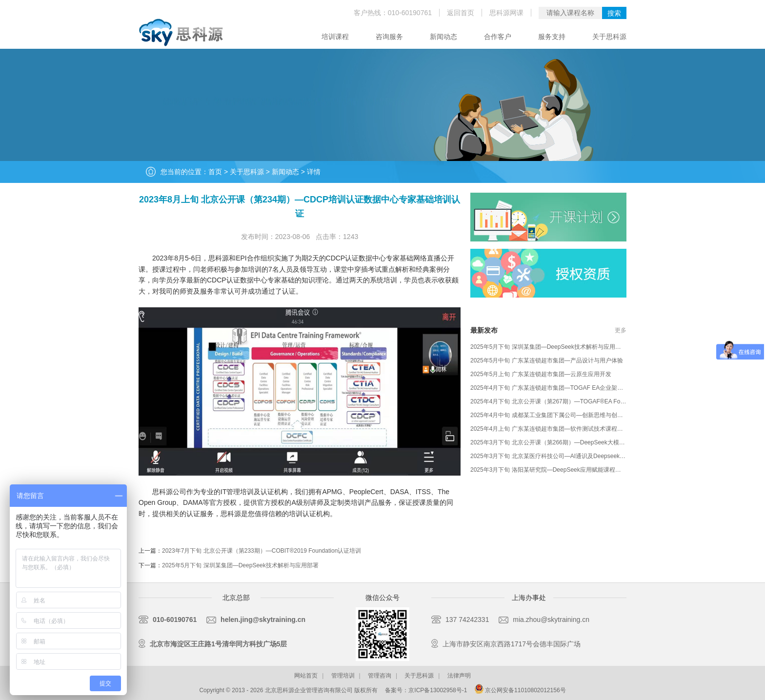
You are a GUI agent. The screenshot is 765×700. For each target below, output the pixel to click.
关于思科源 (609, 37)
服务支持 (552, 37)
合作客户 (498, 37)
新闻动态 (443, 37)
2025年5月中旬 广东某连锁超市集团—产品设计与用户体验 (547, 360)
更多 (621, 330)
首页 (215, 172)
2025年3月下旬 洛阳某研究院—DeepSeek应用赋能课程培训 (549, 470)
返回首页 (461, 13)
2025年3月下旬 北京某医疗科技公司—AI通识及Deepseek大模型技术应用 (565, 456)
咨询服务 (389, 37)
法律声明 (459, 676)
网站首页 (306, 676)
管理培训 (343, 676)
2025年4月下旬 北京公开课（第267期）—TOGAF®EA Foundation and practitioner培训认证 (589, 401)
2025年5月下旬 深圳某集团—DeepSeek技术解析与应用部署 (240, 565)
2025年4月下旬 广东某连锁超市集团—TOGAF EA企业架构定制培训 (558, 388)
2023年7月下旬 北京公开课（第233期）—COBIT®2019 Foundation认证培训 (262, 551)
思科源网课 (506, 13)
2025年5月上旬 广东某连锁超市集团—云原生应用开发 (541, 374)
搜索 (614, 13)
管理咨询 (380, 676)
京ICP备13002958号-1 (438, 690)
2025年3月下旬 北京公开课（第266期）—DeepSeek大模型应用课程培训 (565, 442)
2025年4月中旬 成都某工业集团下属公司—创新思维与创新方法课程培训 (564, 415)
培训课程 (335, 37)
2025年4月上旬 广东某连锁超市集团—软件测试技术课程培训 (550, 429)
